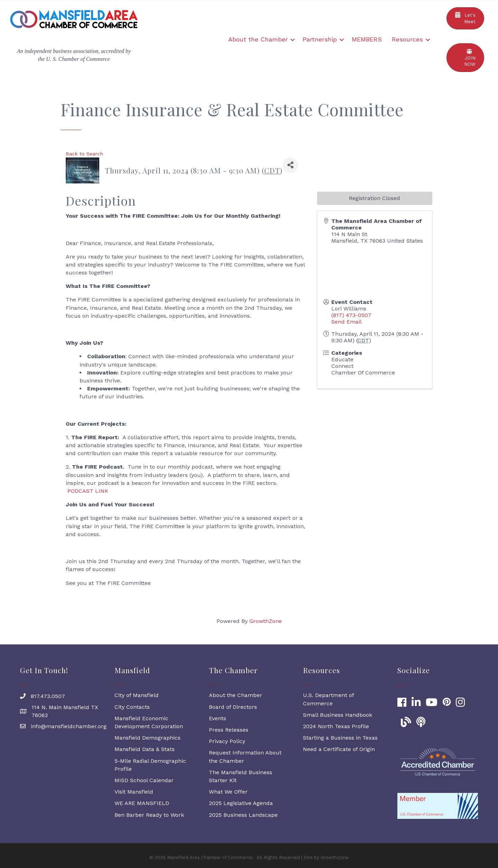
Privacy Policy (227, 741)
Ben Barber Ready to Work (149, 815)
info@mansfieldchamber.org (69, 726)
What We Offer (228, 792)
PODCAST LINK (88, 491)
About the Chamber (258, 39)
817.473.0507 (48, 696)
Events (218, 718)
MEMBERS (367, 39)
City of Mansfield (137, 695)
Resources (407, 39)
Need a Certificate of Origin (339, 749)
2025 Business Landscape (243, 815)
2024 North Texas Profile (336, 726)
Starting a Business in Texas (340, 738)
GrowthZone (266, 621)
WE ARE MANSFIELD (142, 803)
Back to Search (84, 154)
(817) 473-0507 (351, 315)
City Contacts (132, 707)
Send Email (347, 322)
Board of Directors (233, 707)
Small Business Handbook (338, 715)
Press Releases (229, 730)
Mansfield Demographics (147, 738)
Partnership (320, 39)
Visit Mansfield (134, 792)
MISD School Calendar (144, 780)
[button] (465, 18)
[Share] (290, 165)
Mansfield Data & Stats (145, 749)
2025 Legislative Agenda (241, 803)
